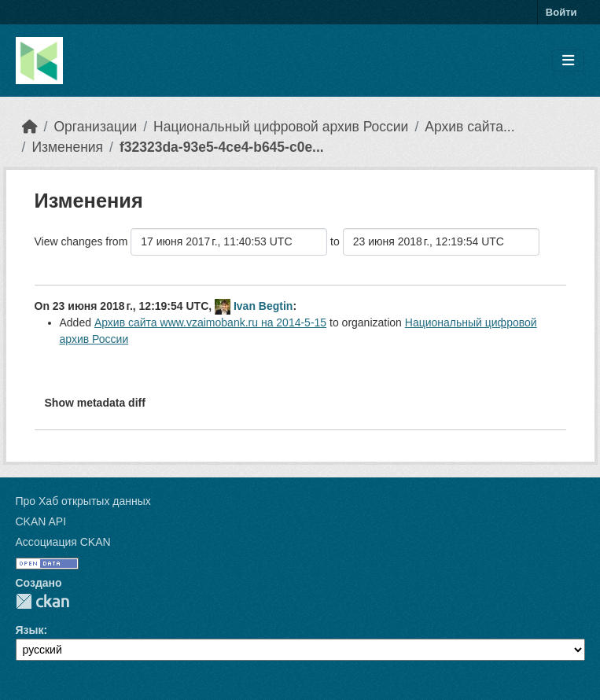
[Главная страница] (30, 127)
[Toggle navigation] (568, 61)
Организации (95, 127)
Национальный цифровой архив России (281, 127)
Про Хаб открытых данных (83, 501)
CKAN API (41, 521)
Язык (30, 630)
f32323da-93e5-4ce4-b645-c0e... (222, 147)
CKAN (42, 601)
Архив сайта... (469, 127)
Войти (561, 12)
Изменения (67, 147)
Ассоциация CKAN (63, 542)
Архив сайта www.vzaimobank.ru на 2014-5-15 (210, 322)
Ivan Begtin (263, 306)
